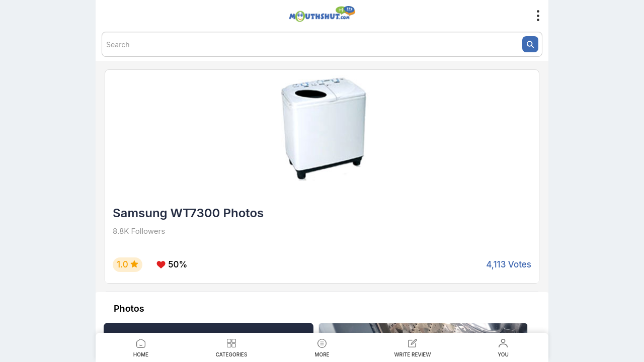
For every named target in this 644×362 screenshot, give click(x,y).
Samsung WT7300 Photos (188, 213)
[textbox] (322, 44)
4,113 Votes (509, 264)
